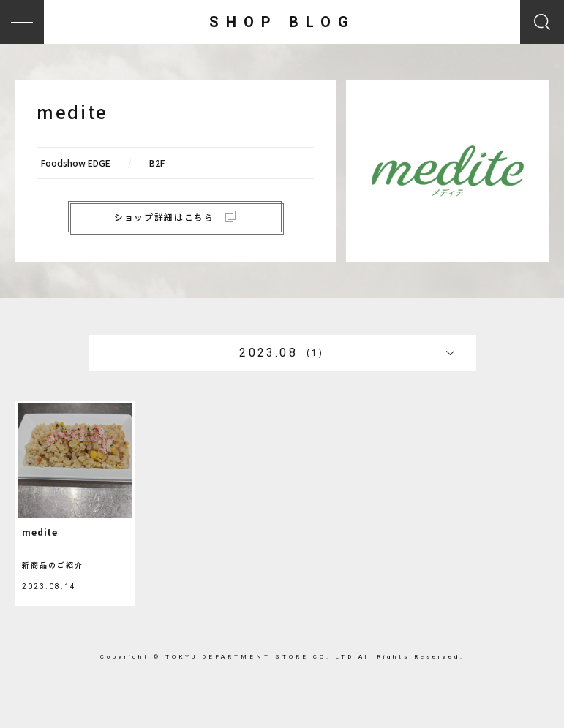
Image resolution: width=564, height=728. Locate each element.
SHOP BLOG (282, 22)
